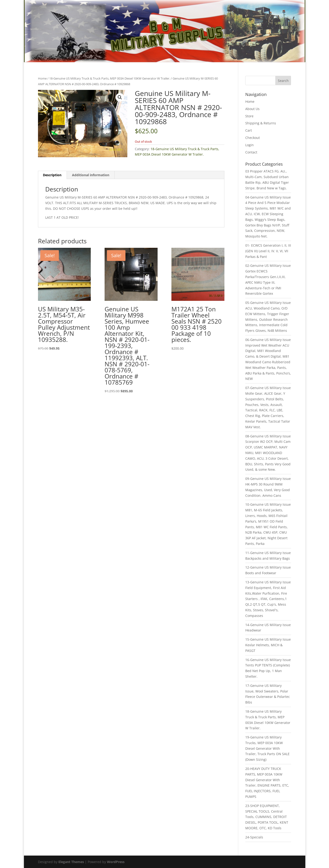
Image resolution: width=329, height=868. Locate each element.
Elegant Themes (71, 862)
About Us (252, 109)
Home (42, 78)
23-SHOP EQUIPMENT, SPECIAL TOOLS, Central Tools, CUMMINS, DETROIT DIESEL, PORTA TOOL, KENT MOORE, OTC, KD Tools (267, 817)
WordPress (116, 862)
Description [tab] (52, 175)
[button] (120, 97)
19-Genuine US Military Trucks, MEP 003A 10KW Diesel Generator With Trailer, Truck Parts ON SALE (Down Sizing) (267, 748)
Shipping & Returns (261, 123)
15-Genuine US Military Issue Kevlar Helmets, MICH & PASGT (268, 645)
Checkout (253, 138)
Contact (251, 152)
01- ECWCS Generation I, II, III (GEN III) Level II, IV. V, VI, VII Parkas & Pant (268, 251)
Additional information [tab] (91, 175)
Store (249, 116)
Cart (249, 130)
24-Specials (254, 837)
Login (250, 145)
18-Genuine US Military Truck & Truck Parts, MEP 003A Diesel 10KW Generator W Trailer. (110, 78)
